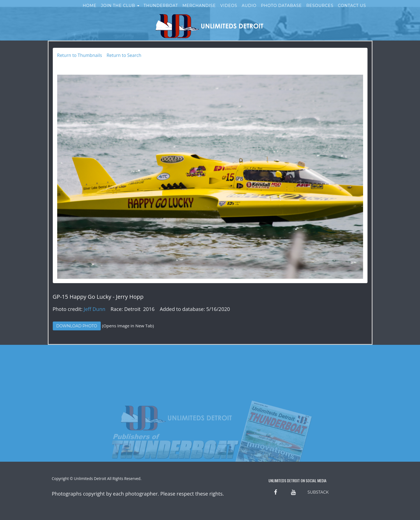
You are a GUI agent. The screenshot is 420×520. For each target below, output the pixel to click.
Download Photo (77, 326)
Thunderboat (161, 11)
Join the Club (120, 11)
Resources (320, 11)
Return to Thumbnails (80, 55)
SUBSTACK (318, 492)
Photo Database (281, 11)
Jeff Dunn (95, 309)
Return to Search (124, 55)
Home (90, 11)
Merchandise (199, 11)
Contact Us (352, 11)
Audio (249, 11)
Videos (229, 11)
